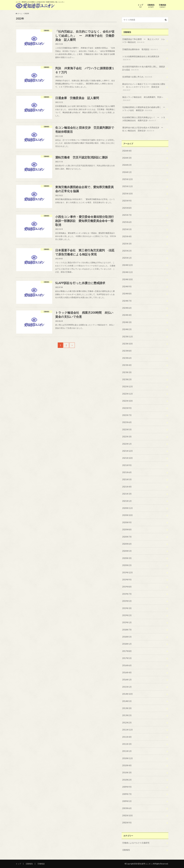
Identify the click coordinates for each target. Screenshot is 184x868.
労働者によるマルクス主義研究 (136, 843)
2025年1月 (127, 258)
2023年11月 (128, 337)
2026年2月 (127, 165)
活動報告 (151, 6)
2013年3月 (127, 708)
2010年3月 (127, 773)
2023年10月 (128, 344)
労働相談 (162, 6)
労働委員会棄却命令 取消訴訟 (140, 49)
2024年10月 (128, 279)
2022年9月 (127, 408)
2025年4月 (127, 236)
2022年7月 (127, 415)
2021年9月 (127, 465)
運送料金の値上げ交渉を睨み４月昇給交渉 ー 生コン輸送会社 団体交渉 (144, 129)
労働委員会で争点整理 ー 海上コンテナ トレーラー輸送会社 (144, 41)
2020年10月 (128, 515)
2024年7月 (127, 301)
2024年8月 (127, 294)
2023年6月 (127, 358)
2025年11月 (128, 186)
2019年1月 (127, 622)
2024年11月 (128, 272)
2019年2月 (127, 615)
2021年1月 (127, 501)
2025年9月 (127, 201)
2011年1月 (127, 751)
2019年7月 (127, 594)
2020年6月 (127, 544)
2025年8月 (127, 208)
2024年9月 (127, 286)
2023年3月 (127, 372)
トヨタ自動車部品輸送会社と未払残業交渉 (141, 58)
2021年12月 (128, 451)
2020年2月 (127, 565)
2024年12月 (128, 265)
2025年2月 (127, 251)
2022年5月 (127, 429)
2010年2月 (127, 780)
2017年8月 (127, 651)
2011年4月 (127, 737)
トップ (140, 6)
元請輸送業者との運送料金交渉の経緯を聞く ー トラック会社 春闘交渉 (145, 109)
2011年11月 (128, 730)
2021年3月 (127, 494)
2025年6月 (127, 222)
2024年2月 (127, 329)
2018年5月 (127, 637)
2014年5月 (127, 701)
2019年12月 (128, 572)
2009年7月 (127, 794)
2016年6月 (127, 665)
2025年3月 (127, 244)
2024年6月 (127, 308)
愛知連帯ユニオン (145, 864)
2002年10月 (128, 815)
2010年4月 (127, 765)
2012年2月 (127, 723)
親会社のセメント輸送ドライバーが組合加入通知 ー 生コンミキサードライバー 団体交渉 (145, 87)
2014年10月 (128, 694)
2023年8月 (127, 351)
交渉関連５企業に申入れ (137, 77)
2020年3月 (127, 558)
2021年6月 (127, 472)
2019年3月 (127, 608)
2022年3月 (127, 437)
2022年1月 (127, 444)
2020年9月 (127, 522)
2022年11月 (128, 394)
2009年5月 (127, 801)
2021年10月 (128, 458)
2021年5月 (127, 479)
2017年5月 (127, 658)
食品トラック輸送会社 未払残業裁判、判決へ (143, 99)
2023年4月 (127, 365)
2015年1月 (127, 687)
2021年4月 (127, 487)
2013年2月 (127, 715)
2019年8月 (127, 587)
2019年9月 (127, 580)
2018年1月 (127, 644)
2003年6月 (127, 808)
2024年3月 (127, 322)
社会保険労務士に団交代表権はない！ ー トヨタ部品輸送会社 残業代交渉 (144, 119)
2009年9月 (127, 787)
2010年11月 (128, 758)
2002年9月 (127, 823)
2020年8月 (127, 529)
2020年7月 (127, 537)
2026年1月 (127, 172)
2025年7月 (127, 215)
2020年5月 (127, 551)
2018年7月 (127, 630)
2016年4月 (127, 672)
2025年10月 (128, 194)
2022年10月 (128, 401)
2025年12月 (128, 179)
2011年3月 (127, 744)
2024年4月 (127, 315)
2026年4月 (127, 151)
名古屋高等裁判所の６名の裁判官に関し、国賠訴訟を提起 (144, 68)
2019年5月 (127, 601)
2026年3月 (127, 158)
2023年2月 (127, 379)
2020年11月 (128, 508)
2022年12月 (128, 386)
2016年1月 (127, 680)
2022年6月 (127, 422)
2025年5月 (127, 229)
